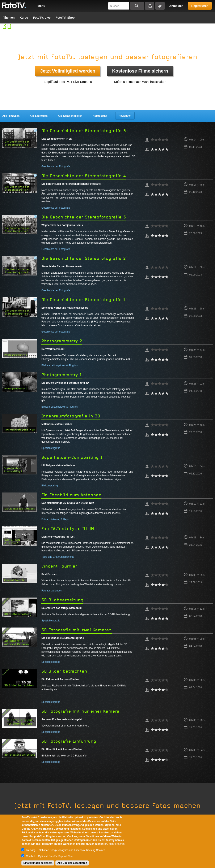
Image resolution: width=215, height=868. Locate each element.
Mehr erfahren (117, 844)
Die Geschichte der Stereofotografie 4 (84, 176)
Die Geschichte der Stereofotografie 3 (84, 217)
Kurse (24, 18)
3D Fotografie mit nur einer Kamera (80, 711)
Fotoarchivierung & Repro (56, 519)
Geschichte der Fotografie (56, 166)
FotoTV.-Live (42, 18)
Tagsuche (160, 6)
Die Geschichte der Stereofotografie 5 (84, 131)
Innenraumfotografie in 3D (71, 416)
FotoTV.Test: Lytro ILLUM (68, 529)
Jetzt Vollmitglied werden (68, 71)
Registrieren (200, 6)
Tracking (31, 850)
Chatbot (30, 856)
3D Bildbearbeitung (62, 600)
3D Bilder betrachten (64, 671)
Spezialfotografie (51, 448)
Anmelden (176, 6)
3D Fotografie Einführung (69, 741)
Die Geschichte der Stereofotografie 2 (84, 258)
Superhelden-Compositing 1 (72, 457)
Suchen (137, 6)
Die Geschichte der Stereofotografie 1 (83, 300)
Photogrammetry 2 (62, 341)
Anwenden (125, 116)
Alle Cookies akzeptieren (72, 863)
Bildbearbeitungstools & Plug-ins (60, 365)
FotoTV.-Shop (65, 18)
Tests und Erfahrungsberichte (58, 557)
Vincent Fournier (59, 566)
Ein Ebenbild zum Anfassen (71, 495)
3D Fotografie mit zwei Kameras (77, 630)
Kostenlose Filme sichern (140, 71)
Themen (9, 18)
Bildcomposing (50, 486)
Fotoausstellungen (52, 591)
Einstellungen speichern (38, 863)
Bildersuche (150, 6)
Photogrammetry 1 (62, 375)
